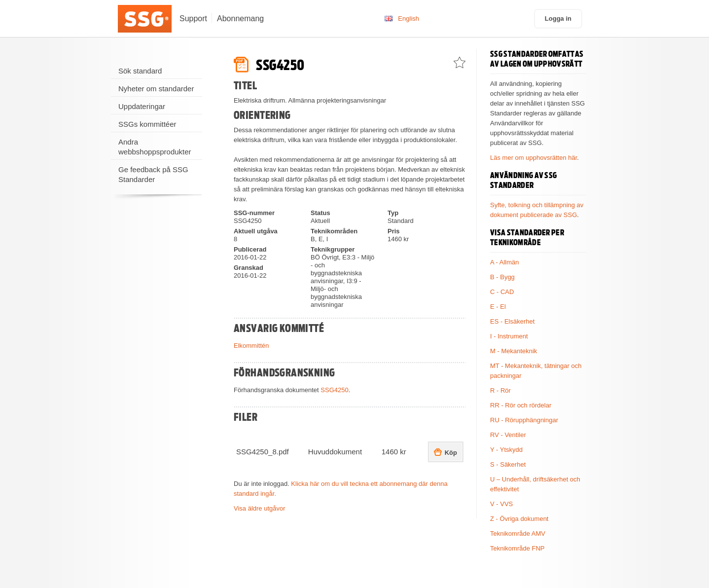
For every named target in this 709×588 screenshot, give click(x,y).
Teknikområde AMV (518, 533)
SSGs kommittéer (147, 124)
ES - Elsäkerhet (512, 321)
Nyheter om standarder (156, 89)
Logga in (558, 18)
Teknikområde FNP (517, 548)
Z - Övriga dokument (519, 519)
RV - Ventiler (508, 435)
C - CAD (502, 292)
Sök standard (140, 71)
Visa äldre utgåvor (260, 508)
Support (193, 18)
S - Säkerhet (508, 464)
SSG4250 (334, 390)
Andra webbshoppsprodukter (155, 147)
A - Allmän (505, 262)
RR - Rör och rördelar (521, 405)
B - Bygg (502, 277)
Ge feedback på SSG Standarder (153, 174)
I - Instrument (509, 336)
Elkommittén (251, 346)
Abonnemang (240, 18)
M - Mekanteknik (514, 351)
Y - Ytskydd (506, 450)
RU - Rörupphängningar (524, 420)
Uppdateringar (142, 106)
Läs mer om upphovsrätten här (533, 158)
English (408, 18)
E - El (498, 307)
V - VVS (501, 504)
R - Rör (500, 390)
